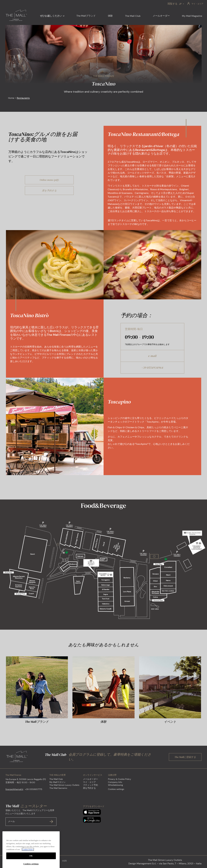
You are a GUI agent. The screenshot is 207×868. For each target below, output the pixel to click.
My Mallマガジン (58, 782)
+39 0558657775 (34, 789)
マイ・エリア (197, 4)
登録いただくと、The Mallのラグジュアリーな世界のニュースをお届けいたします (31, 817)
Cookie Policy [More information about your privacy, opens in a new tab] (28, 862)
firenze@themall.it (14, 789)
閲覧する (173, 4)
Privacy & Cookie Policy (120, 779)
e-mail (152, 356)
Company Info (115, 782)
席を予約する (89, 788)
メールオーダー (90, 779)
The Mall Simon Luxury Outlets (64, 785)
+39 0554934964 (152, 368)
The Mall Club (56, 779)
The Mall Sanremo (58, 788)
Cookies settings (116, 789)
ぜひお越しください (51, 16)
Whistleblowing (115, 785)
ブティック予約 (90, 785)
